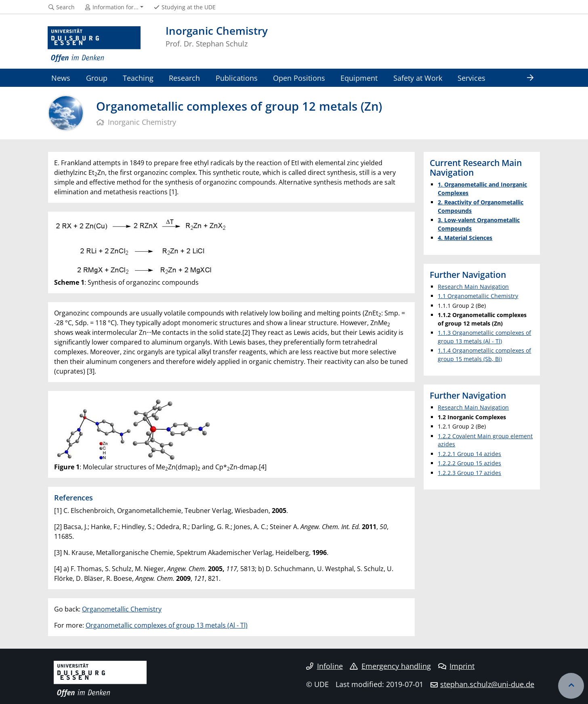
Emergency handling (390, 666)
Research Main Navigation (473, 287)
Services (471, 78)
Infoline (324, 666)
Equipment (359, 78)
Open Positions (299, 78)
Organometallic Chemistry (122, 609)
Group (97, 78)
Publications (237, 78)
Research (184, 78)
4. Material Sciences (465, 238)
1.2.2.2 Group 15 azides (469, 463)
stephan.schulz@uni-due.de (487, 684)
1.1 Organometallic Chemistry (478, 296)
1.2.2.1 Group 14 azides (469, 454)
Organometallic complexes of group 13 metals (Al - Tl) (167, 625)
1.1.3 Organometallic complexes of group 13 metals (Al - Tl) (484, 337)
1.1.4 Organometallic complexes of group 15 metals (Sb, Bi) (484, 354)
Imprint (457, 666)
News (61, 78)
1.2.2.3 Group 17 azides (469, 473)
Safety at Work (418, 78)
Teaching (138, 78)
